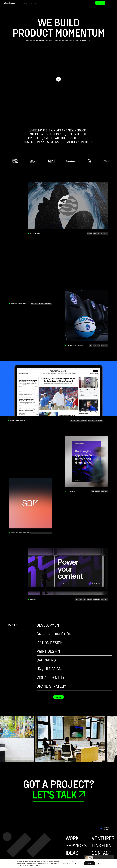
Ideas (37, 3)
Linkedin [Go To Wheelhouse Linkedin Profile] (101, 845)
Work (31, 3)
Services (24, 3)
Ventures (103, 838)
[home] (9, 3)
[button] (98, 863)
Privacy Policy (25, 865)
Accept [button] (90, 863)
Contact (101, 853)
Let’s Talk (100, 3)
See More (59, 697)
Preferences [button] (66, 863)
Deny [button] (77, 863)
